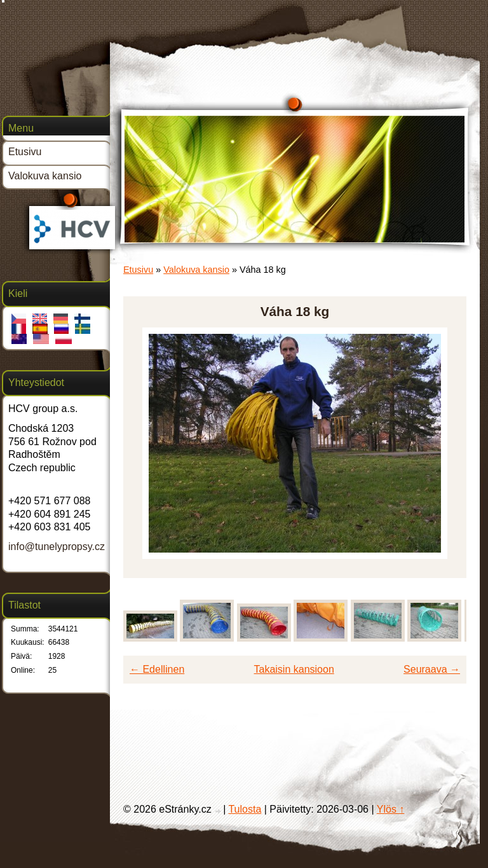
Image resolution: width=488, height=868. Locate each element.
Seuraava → (432, 669)
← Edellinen (157, 669)
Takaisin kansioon (294, 669)
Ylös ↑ (391, 809)
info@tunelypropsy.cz (57, 547)
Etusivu (138, 270)
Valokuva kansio (196, 270)
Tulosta (245, 809)
